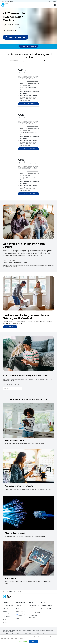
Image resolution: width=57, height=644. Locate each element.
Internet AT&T (32, 610)
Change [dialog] (11, 1)
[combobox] (11, 388)
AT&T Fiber (6, 608)
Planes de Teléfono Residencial (34, 616)
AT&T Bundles (6, 617)
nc (15, 592)
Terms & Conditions (47, 606)
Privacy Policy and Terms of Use (46, 609)
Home (4, 592)
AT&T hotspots (32, 489)
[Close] (55, 637)
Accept (33, 641)
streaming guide (11, 582)
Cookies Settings (23, 641)
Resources (18, 606)
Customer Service (20, 611)
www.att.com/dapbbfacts (33, 81)
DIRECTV (5, 611)
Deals (4, 619)
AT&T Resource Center (38, 444)
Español (54, 1)
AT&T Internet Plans (8, 606)
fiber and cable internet (27, 536)
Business (5, 622)
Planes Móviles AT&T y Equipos (34, 606)
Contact (18, 608)
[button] (21, 388)
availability (10, 592)
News (17, 618)
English (49, 1)
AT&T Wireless (7, 614)
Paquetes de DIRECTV (34, 613)
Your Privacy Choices (20, 615)
